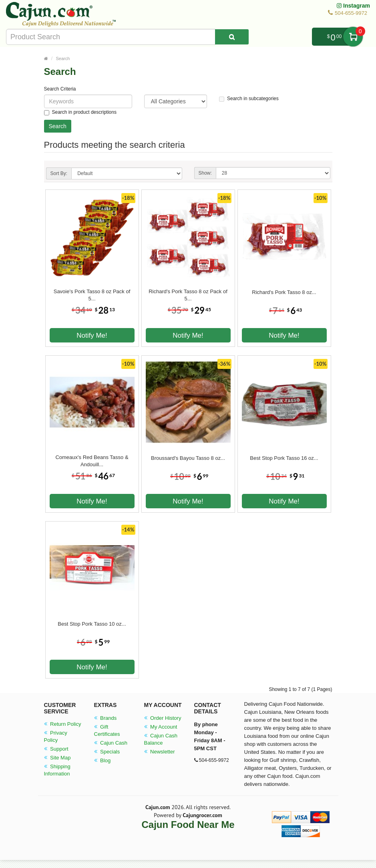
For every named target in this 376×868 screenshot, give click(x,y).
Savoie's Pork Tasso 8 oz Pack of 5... (92, 295)
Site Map (57, 758)
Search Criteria (60, 89)
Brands (106, 718)
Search (63, 58)
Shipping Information (57, 770)
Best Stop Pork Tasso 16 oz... (284, 458)
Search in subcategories (249, 99)
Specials (107, 752)
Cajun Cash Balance (161, 739)
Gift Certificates (107, 730)
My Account (161, 727)
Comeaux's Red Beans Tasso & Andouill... (92, 461)
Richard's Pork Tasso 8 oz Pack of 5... (188, 295)
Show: (205, 173)
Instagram (353, 6)
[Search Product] (232, 37)
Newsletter (160, 752)
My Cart (353, 37)
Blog (103, 760)
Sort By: (59, 173)
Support (56, 749)
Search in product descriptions (80, 112)
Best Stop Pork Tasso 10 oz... (92, 624)
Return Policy (63, 724)
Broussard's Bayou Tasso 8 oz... (188, 458)
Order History (163, 718)
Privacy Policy (56, 736)
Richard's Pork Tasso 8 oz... (284, 292)
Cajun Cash (111, 743)
